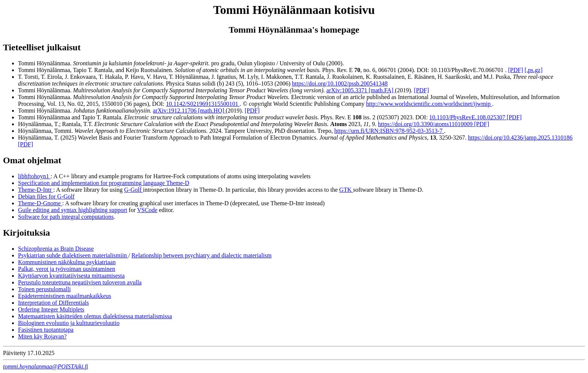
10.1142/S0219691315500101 (203, 104)
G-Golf (133, 190)
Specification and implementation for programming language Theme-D (103, 183)
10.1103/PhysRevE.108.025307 (468, 117)
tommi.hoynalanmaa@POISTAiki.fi (46, 366)
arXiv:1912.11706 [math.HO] (189, 111)
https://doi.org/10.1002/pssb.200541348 (340, 83)
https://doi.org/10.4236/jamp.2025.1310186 (520, 138)
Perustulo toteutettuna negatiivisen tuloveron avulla (80, 282)
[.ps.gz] (534, 70)
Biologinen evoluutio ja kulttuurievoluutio (69, 323)
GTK (346, 190)
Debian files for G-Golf (46, 196)
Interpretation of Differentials (53, 303)
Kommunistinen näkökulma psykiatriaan (67, 262)
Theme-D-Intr (36, 190)
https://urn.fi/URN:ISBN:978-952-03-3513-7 (389, 131)
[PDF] (516, 70)
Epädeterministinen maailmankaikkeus (64, 296)
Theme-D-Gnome (40, 203)
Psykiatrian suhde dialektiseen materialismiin (73, 255)
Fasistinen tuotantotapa (46, 330)
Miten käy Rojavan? (42, 336)
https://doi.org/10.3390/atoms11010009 (426, 124)
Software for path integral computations (66, 217)
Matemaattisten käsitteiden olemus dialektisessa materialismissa (95, 316)
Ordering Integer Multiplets (51, 309)
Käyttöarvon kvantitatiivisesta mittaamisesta (71, 276)
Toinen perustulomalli (44, 289)
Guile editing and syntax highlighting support (73, 210)
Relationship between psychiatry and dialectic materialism (202, 255)
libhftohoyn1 (34, 176)
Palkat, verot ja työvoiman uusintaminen (67, 269)
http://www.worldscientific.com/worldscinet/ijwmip (429, 104)
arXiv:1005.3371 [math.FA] (361, 90)
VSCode (147, 210)
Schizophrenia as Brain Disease (56, 249)
